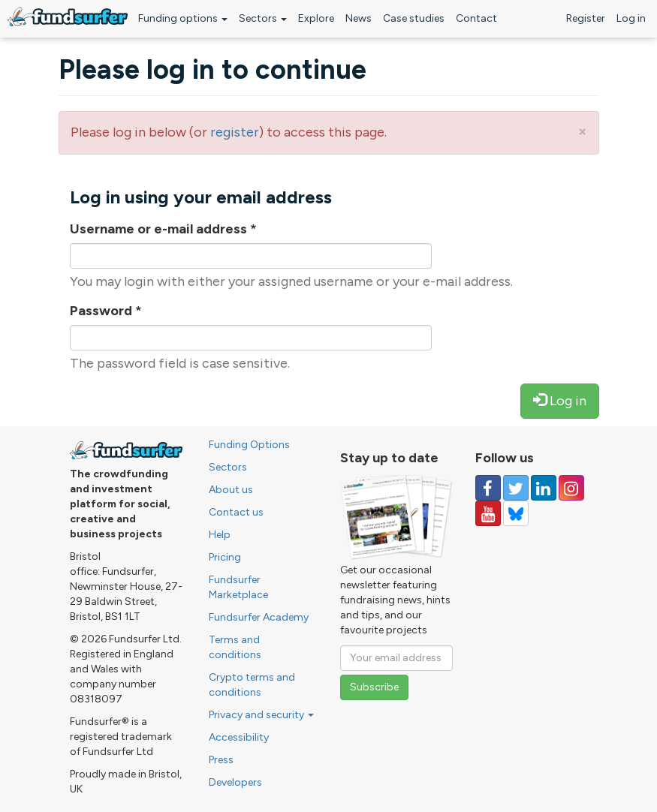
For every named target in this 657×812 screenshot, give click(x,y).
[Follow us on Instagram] (571, 488)
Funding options (183, 18)
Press (221, 760)
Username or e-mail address (163, 229)
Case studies (414, 18)
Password (106, 311)
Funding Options (249, 445)
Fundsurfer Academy (259, 617)
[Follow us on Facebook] (488, 488)
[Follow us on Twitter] (516, 488)
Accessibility (239, 737)
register (235, 132)
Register (586, 18)
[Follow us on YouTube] (488, 513)
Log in (631, 18)
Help (220, 535)
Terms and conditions (235, 647)
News (359, 18)
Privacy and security (261, 715)
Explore (316, 18)
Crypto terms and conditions (252, 685)
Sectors (263, 18)
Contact (476, 18)
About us (231, 490)
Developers (235, 782)
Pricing (225, 557)
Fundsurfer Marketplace (238, 587)
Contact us (236, 512)
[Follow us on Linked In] (544, 488)
